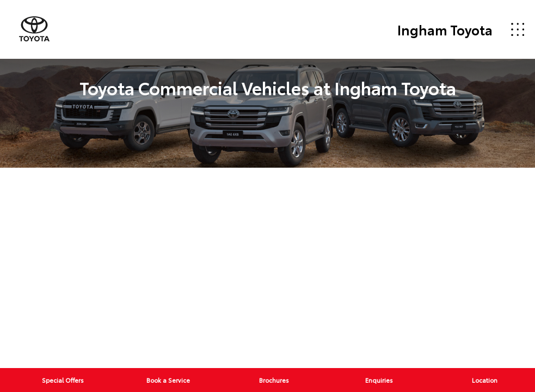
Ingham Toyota (445, 29)
